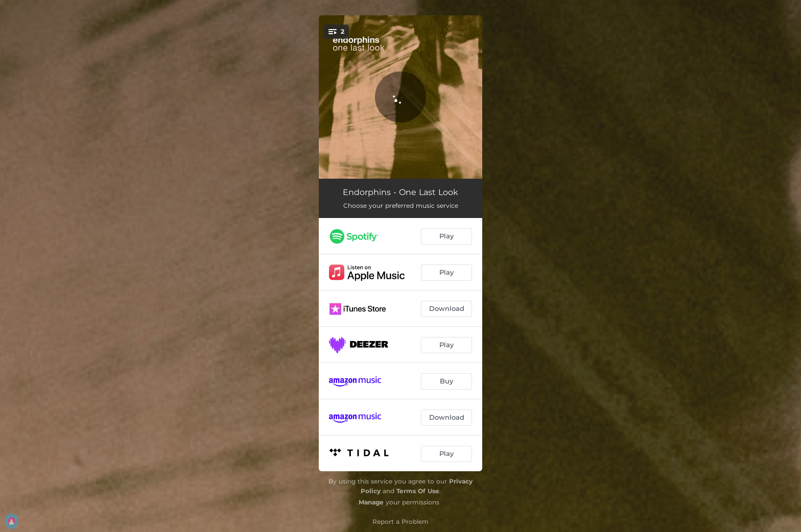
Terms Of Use (418, 491)
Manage (371, 502)
